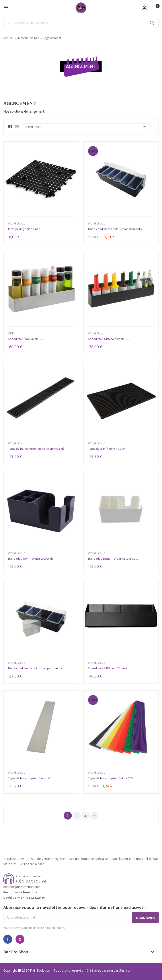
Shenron (125, 970)
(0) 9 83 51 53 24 (31, 881)
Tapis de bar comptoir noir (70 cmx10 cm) (36, 449)
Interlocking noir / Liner (24, 229)
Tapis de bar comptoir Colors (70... (112, 778)
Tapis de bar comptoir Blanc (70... (31, 778)
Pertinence (87, 127)
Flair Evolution (40, 970)
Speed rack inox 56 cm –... (26, 339)
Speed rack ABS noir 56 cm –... (109, 669)
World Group (17, 224)
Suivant (94, 816)
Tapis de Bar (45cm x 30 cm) (108, 449)
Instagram (20, 939)
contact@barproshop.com (22, 887)
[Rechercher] (81, 23)
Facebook (8, 939)
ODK (11, 333)
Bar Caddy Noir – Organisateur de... (32, 559)
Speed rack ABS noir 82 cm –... (109, 339)
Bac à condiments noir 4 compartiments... (36, 669)
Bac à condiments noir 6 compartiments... (116, 229)
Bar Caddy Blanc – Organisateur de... (113, 559)
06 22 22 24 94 (36, 898)
